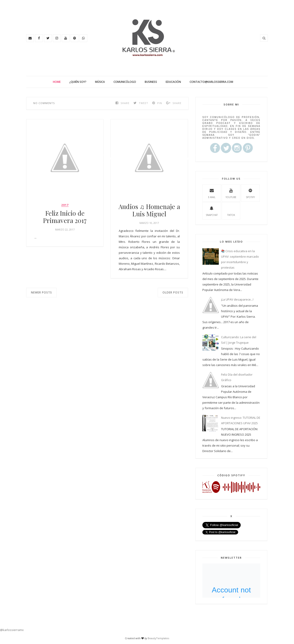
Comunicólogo (125, 82)
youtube (231, 193)
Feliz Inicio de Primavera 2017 (65, 217)
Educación (173, 82)
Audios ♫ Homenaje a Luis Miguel (149, 210)
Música (100, 82)
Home (57, 82)
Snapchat (212, 211)
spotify (250, 193)
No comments (44, 103)
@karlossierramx (12, 630)
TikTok (231, 211)
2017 (65, 205)
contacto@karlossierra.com (211, 82)
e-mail (212, 193)
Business (151, 82)
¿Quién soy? (78, 82)
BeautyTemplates (158, 638)
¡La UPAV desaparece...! (237, 299)
